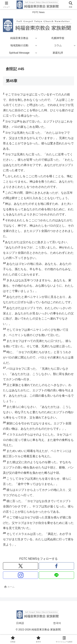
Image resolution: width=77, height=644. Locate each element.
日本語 (20, 623)
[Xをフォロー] (21, 566)
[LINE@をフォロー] (56, 575)
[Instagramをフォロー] (21, 575)
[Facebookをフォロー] (56, 566)
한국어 (57, 623)
